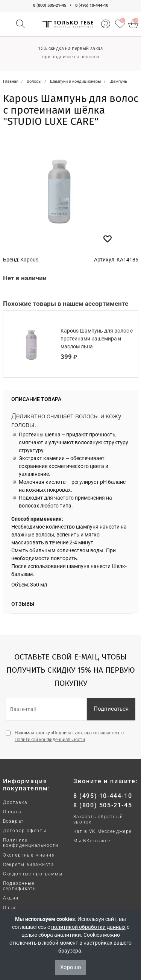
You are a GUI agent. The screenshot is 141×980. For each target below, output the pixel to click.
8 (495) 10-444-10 (92, 5)
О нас (10, 908)
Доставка (15, 802)
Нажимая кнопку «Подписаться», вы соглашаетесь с (69, 736)
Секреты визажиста (28, 865)
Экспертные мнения (29, 855)
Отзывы (23, 604)
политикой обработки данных (88, 927)
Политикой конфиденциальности (50, 740)
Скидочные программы (33, 874)
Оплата (12, 812)
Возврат (14, 821)
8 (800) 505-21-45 (50, 5)
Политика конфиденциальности (31, 843)
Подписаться (111, 709)
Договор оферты (25, 831)
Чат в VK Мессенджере (103, 831)
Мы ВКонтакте (92, 841)
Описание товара (36, 399)
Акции (11, 898)
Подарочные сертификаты (20, 886)
